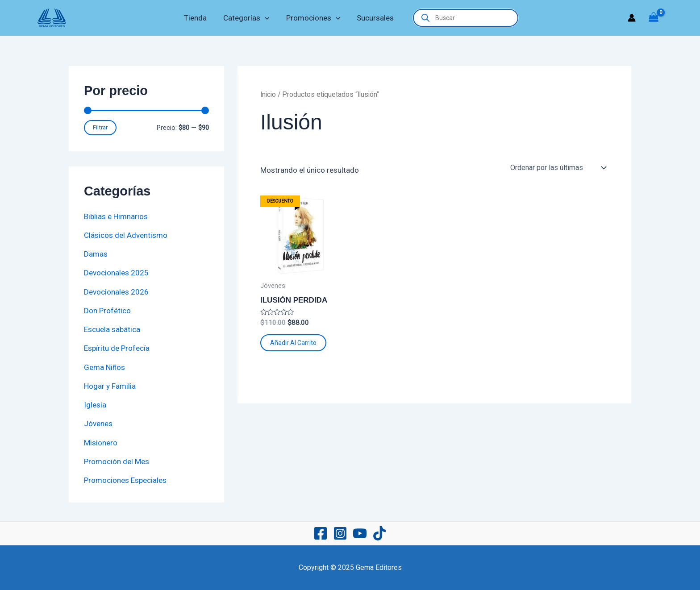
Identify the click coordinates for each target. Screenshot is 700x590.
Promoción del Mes (117, 461)
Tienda (198, 18)
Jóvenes (98, 424)
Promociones (312, 18)
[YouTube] (360, 533)
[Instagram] (340, 533)
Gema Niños (104, 367)
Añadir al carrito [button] (293, 343)
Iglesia (95, 405)
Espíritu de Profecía (117, 348)
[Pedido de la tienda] (558, 168)
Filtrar (100, 127)
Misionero (101, 443)
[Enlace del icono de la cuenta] (632, 18)
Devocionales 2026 (116, 292)
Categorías (247, 18)
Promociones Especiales (125, 480)
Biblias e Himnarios (116, 216)
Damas (96, 254)
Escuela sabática (112, 329)
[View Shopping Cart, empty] (654, 18)
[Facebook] (321, 533)
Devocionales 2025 (116, 273)
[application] (266, 18)
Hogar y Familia (110, 386)
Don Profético (107, 311)
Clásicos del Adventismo (126, 235)
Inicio (268, 94)
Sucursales (373, 18)
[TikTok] (379, 533)
